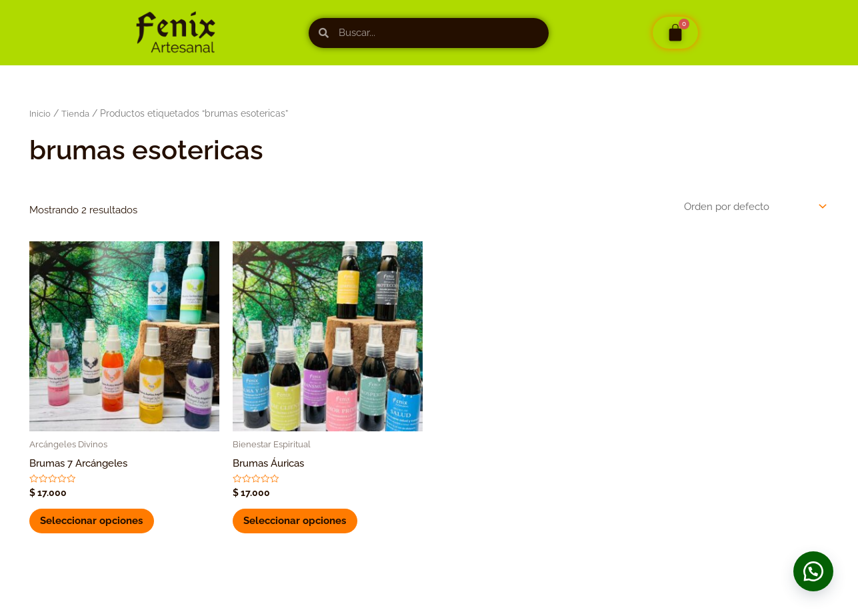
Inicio (40, 113)
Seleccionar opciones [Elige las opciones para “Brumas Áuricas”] (297, 523)
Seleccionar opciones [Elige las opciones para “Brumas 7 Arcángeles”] (94, 523)
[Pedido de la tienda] (754, 206)
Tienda (77, 113)
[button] (811, 569)
